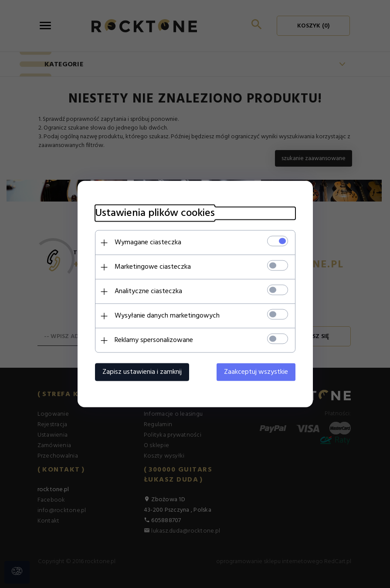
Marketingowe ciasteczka (153, 267)
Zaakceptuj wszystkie (256, 372)
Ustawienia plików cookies (155, 214)
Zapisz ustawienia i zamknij (142, 372)
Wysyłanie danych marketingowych (167, 316)
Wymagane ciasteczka (148, 243)
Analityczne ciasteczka (148, 291)
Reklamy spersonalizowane (154, 340)
